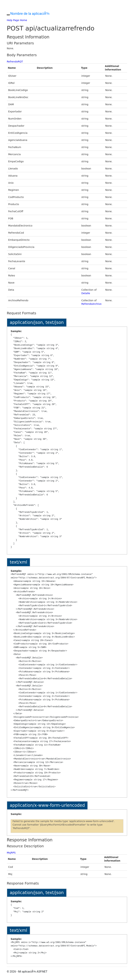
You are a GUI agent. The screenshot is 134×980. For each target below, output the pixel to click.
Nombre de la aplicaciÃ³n (30, 14)
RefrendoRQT (15, 62)
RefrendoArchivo (91, 304)
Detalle (86, 293)
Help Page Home (17, 20)
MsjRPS (11, 853)
